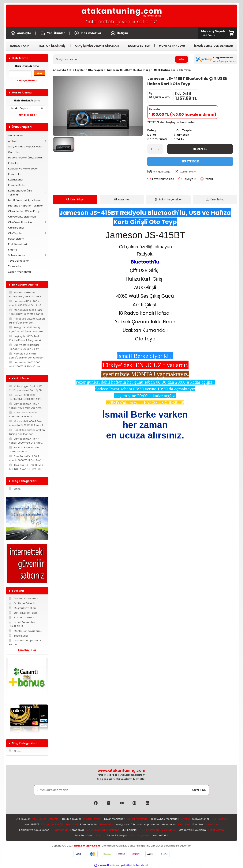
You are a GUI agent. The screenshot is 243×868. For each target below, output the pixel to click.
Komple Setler (17, 185)
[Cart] (213, 33)
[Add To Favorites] (161, 179)
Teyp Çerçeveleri (19, 261)
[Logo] (121, 16)
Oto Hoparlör (16, 228)
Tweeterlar (15, 266)
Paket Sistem (16, 239)
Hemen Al (200, 148)
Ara (40, 73)
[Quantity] (155, 149)
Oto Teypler (15, 233)
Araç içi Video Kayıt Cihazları (26, 147)
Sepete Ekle (190, 161)
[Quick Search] (20, 74)
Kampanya (77, 830)
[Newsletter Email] (122, 790)
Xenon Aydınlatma (19, 272)
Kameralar (15, 174)
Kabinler (13, 163)
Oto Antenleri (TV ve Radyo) (25, 211)
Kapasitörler (16, 180)
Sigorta (13, 250)
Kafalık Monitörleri (138, 819)
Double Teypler (71, 819)
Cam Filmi (14, 152)
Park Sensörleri (17, 244)
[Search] (121, 59)
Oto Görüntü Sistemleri (22, 217)
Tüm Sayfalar (27, 650)
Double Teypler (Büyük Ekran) (26, 158)
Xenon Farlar (161, 836)
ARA (181, 59)
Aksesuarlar (16, 136)
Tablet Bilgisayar (117, 836)
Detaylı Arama (27, 80)
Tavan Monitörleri (114, 819)
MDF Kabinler (129, 830)
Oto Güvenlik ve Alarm (22, 222)
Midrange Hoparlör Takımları (26, 206)
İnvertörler (213, 825)
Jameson (183, 135)
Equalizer (199, 825)
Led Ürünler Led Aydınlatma (25, 200)
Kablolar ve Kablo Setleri (23, 169)
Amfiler (13, 141)
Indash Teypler (92, 819)
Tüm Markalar (27, 115)
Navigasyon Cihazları (129, 825)
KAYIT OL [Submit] (199, 790)
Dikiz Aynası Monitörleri (165, 819)
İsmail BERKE (31, 825)
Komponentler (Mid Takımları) (20, 193)
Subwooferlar (17, 255)
